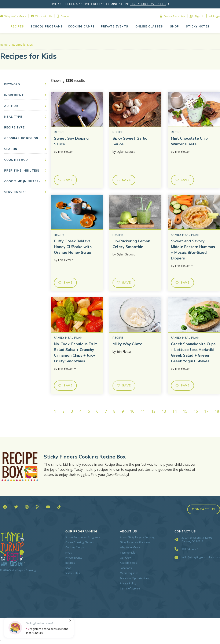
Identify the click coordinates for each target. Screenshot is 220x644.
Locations (126, 568)
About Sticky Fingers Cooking (137, 537)
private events (115, 27)
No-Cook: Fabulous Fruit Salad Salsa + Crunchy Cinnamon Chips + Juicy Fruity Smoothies (76, 353)
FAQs (69, 553)
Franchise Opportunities (134, 579)
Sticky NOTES (198, 27)
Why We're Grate (130, 547)
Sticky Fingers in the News (135, 542)
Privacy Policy (128, 584)
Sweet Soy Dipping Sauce (71, 141)
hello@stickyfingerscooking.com (201, 557)
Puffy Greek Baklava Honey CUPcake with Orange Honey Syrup (73, 247)
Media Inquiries (129, 573)
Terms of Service (130, 589)
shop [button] (175, 27)
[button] (115, 27)
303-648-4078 (190, 549)
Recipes (17, 27)
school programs (47, 27)
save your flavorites (148, 4)
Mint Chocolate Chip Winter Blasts (189, 141)
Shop (68, 568)
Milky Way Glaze (127, 344)
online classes (149, 27)
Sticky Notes (73, 573)
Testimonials (128, 553)
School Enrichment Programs (83, 537)
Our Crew (126, 558)
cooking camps (81, 27)
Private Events (74, 558)
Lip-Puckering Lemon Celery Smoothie (131, 244)
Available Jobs (128, 563)
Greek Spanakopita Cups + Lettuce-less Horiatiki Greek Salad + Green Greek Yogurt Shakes (193, 353)
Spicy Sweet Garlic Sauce (130, 141)
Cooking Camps (75, 547)
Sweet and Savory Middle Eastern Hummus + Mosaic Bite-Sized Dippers (193, 250)
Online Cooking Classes (79, 542)
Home (4, 45)
